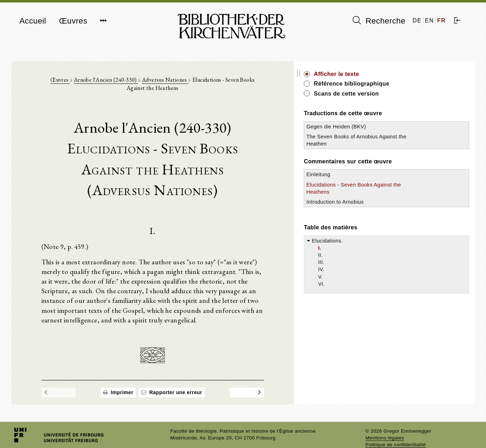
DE (417, 21)
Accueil (33, 21)
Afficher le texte (402, 74)
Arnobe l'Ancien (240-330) (112, 83)
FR (442, 21)
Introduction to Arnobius (401, 209)
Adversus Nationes (171, 83)
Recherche (379, 21)
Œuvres (73, 21)
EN (429, 21)
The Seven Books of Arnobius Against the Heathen (397, 144)
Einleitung (384, 182)
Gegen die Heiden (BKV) (402, 127)
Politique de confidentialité (396, 432)
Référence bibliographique (417, 84)
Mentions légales (385, 425)
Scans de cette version (412, 94)
